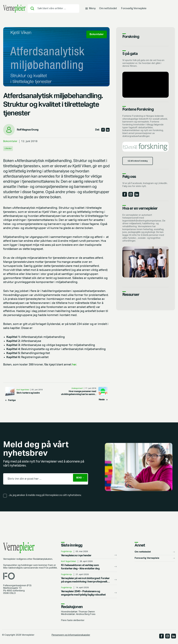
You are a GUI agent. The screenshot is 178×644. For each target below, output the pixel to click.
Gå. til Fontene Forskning (143, 165)
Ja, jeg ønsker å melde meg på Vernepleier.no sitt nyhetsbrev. (45, 495)
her (74, 365)
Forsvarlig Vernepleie (134, 11)
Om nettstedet (108, 11)
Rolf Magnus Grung (28, 130)
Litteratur (9, 149)
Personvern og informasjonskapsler (71, 635)
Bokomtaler (10, 141)
